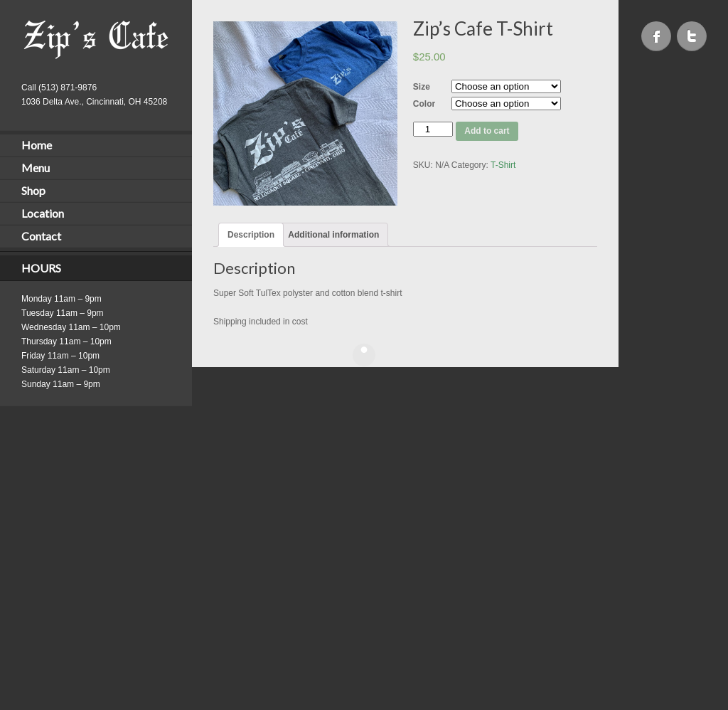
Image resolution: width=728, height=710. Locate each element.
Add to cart (487, 131)
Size (422, 87)
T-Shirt (503, 165)
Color (424, 104)
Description (251, 235)
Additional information (333, 235)
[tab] (251, 235)
